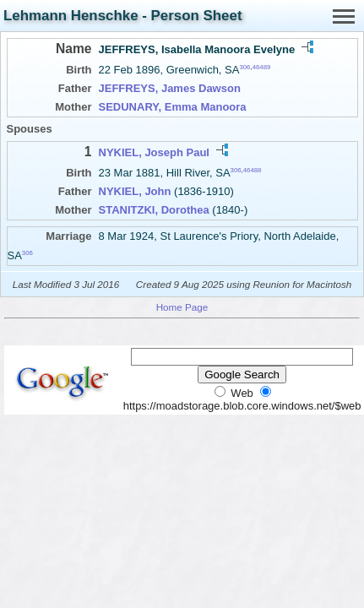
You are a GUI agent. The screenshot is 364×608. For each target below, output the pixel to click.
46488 (253, 170)
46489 (262, 67)
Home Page (182, 307)
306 (244, 67)
